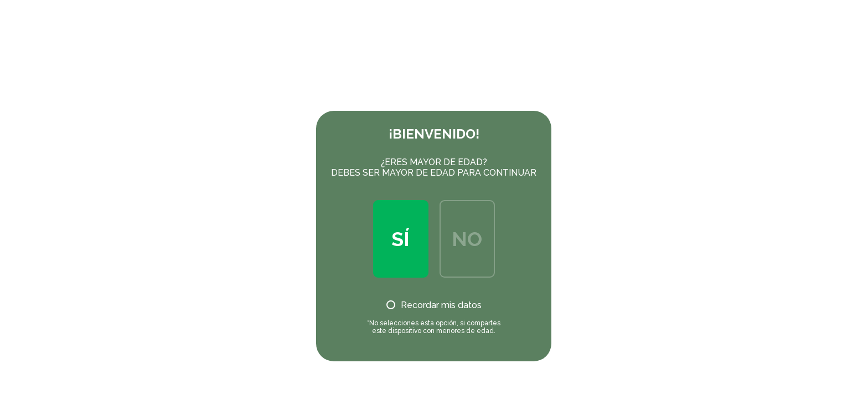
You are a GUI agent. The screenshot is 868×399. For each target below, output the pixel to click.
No (467, 239)
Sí (401, 239)
